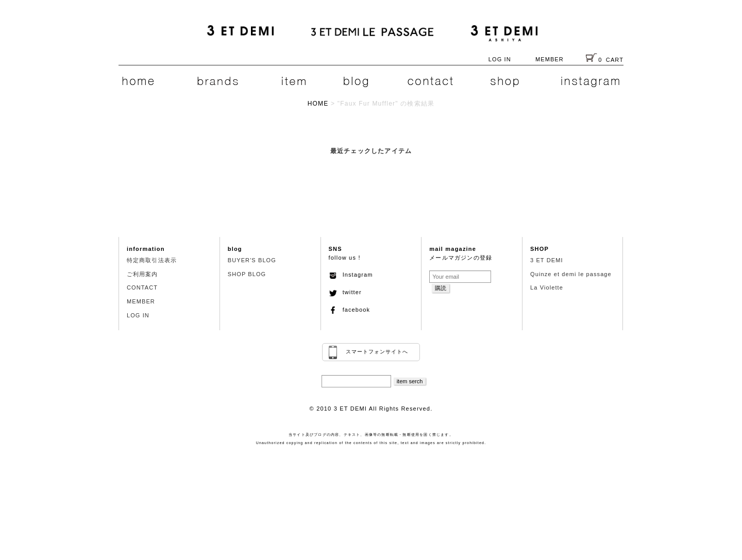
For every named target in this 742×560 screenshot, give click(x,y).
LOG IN (500, 59)
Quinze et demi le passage (571, 274)
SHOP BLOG (247, 274)
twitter (345, 292)
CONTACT (142, 287)
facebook (350, 310)
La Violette (547, 287)
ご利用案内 (142, 274)
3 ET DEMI (547, 260)
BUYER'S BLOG (252, 260)
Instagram (351, 275)
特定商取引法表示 (152, 260)
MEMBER (550, 59)
